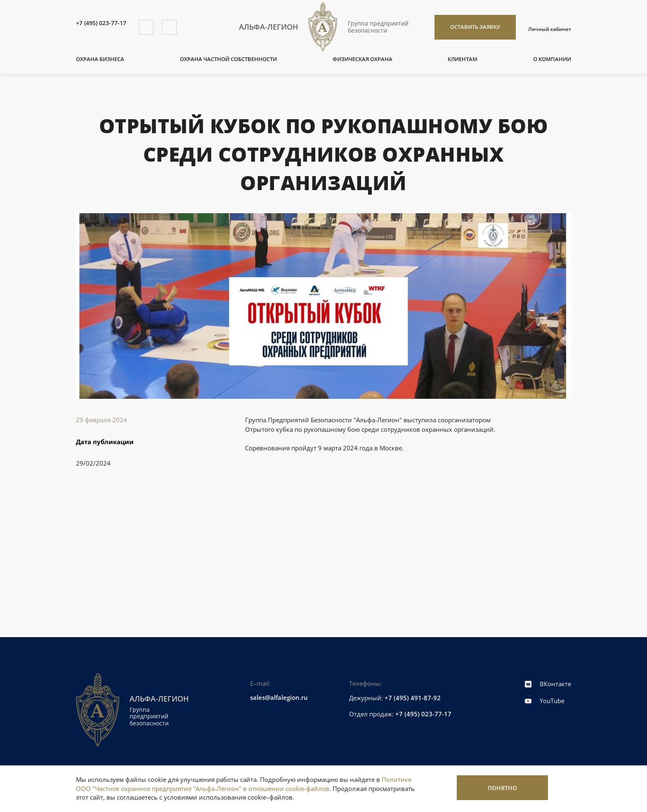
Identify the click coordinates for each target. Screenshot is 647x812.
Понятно (502, 788)
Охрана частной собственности (228, 59)
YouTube (545, 701)
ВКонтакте (548, 684)
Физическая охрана (362, 59)
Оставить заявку (475, 27)
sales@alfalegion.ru (279, 697)
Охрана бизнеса (100, 59)
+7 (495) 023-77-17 (101, 23)
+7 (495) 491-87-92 (413, 698)
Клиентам (463, 59)
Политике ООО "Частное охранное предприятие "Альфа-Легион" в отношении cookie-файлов (244, 784)
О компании (552, 59)
